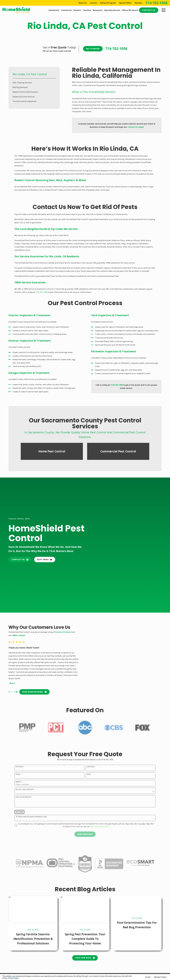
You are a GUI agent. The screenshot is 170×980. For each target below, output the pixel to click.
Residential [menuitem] (54, 10)
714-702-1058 (157, 3)
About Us (83, 3)
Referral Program (108, 3)
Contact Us (149, 10)
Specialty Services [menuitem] (112, 10)
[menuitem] (34, 83)
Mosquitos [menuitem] (98, 10)
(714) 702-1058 (41, 292)
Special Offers (125, 3)
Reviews (139, 3)
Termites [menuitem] (87, 10)
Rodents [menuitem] (77, 10)
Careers (94, 3)
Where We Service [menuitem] (130, 10)
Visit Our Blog (85, 958)
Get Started (93, 49)
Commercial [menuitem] (66, 10)
